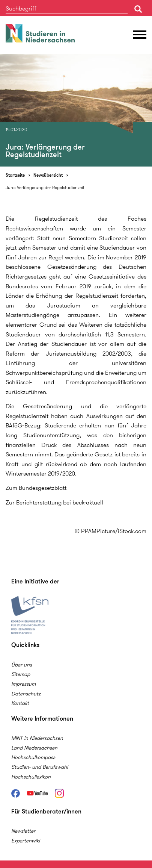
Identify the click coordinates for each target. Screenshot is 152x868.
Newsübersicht (48, 175)
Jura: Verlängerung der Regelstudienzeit (45, 187)
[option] (76, 110)
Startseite (15, 175)
